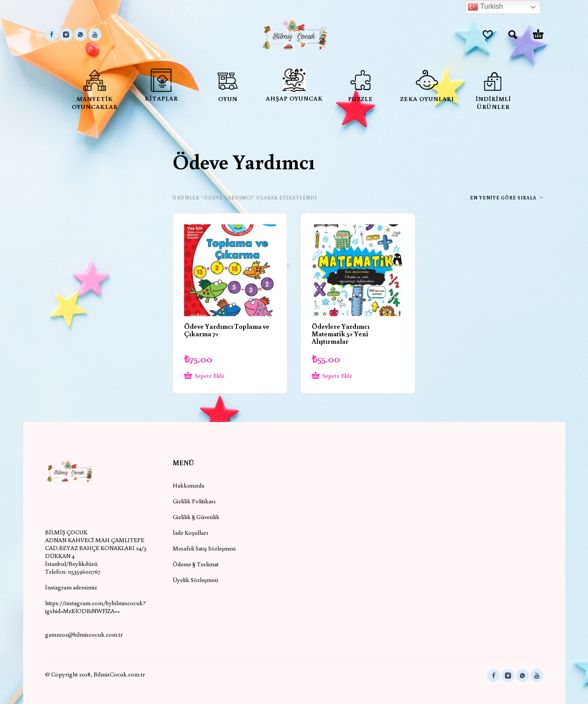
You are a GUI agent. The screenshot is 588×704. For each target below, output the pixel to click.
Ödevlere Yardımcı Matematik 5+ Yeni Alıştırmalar (341, 334)
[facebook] (52, 35)
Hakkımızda (188, 485)
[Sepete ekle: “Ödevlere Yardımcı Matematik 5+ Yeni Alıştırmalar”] (342, 376)
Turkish (485, 7)
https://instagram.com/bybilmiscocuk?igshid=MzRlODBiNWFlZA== (96, 607)
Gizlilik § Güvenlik (196, 517)
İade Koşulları (190, 533)
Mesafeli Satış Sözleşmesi (204, 548)
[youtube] (95, 35)
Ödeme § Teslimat (196, 564)
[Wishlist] (488, 35)
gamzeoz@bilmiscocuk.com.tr (84, 634)
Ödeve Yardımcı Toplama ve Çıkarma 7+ (227, 330)
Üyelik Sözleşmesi (195, 580)
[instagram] (66, 35)
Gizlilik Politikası (194, 501)
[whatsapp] (80, 35)
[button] (513, 35)
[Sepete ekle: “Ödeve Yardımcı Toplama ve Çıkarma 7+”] (214, 376)
